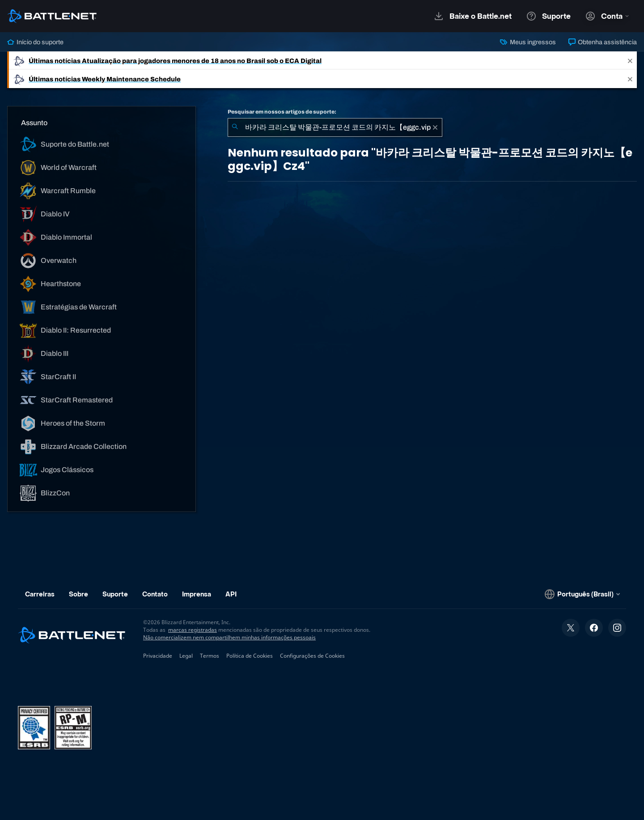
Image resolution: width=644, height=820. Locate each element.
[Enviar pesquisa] (235, 127)
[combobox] (335, 127)
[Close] (630, 61)
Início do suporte (35, 42)
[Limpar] (435, 127)
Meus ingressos (528, 42)
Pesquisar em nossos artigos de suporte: (282, 112)
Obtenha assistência (603, 42)
